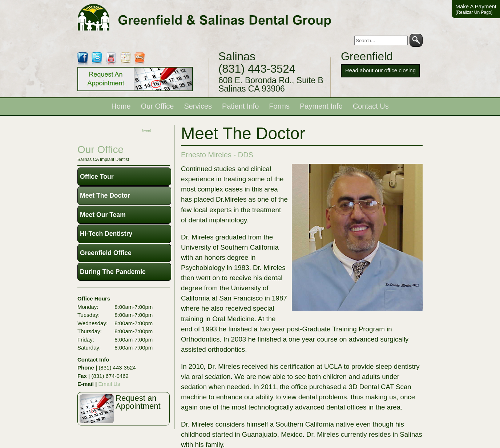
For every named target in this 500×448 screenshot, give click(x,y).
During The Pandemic (113, 272)
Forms (279, 106)
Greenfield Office (106, 253)
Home (121, 106)
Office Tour (97, 177)
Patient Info (240, 106)
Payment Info (321, 106)
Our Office (158, 106)
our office (100, 150)
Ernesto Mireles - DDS (217, 155)
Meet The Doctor (105, 195)
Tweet (146, 131)
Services (198, 106)
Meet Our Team (103, 215)
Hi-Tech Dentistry (106, 234)
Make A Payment (476, 9)
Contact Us (371, 106)
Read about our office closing (380, 70)
